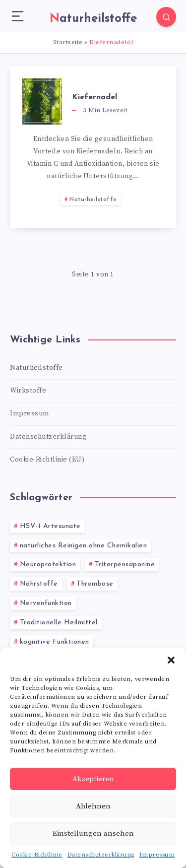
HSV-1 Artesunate (50, 526)
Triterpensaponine (125, 565)
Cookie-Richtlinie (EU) (47, 460)
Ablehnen (93, 806)
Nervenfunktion (46, 603)
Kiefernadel (94, 97)
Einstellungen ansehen (93, 834)
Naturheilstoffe (93, 200)
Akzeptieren (93, 779)
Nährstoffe (39, 584)
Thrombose (95, 584)
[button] (171, 660)
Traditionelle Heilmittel (59, 623)
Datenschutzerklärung (101, 855)
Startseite (68, 42)
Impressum (157, 855)
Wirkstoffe (28, 391)
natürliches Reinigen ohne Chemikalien (84, 546)
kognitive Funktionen (55, 642)
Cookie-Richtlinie (37, 855)
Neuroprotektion (48, 565)
